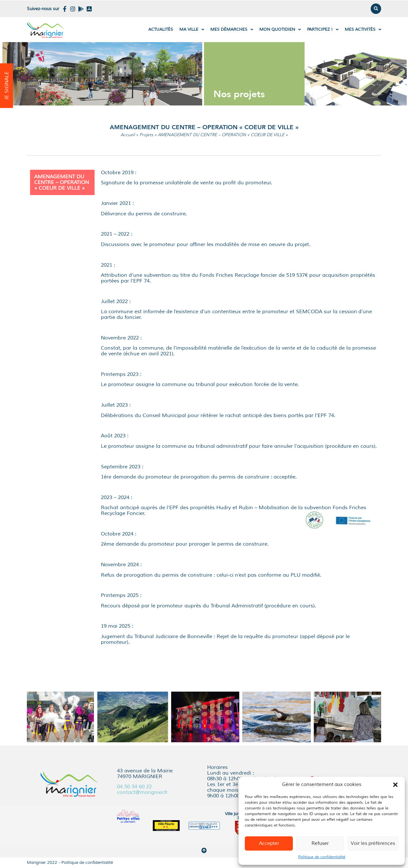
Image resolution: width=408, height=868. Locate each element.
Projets (146, 135)
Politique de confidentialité (322, 857)
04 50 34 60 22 (134, 787)
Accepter (269, 843)
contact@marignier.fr (142, 792)
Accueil (128, 135)
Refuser (320, 843)
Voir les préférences (373, 843)
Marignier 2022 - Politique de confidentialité (70, 863)
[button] (395, 785)
